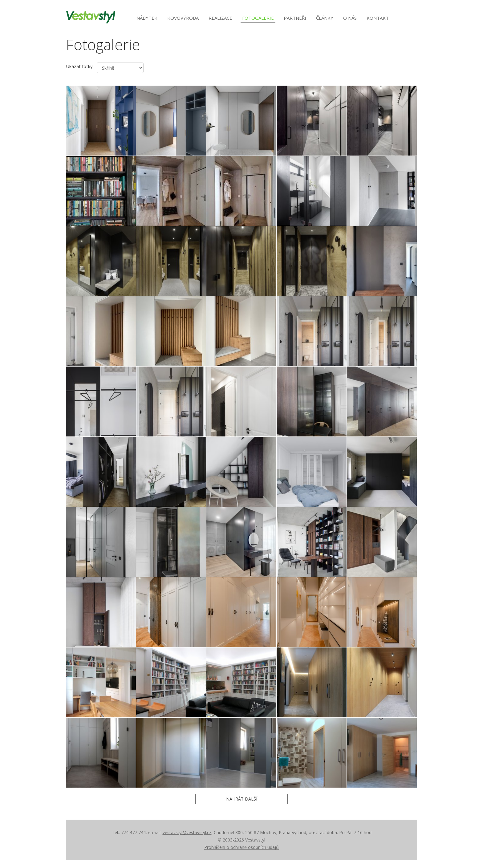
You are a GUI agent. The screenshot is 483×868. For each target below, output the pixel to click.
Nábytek (147, 18)
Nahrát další (242, 799)
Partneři (295, 18)
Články (325, 18)
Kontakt (378, 18)
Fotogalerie (258, 18)
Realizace (220, 18)
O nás (350, 18)
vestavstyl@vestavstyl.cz (187, 832)
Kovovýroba (183, 18)
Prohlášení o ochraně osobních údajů (241, 847)
